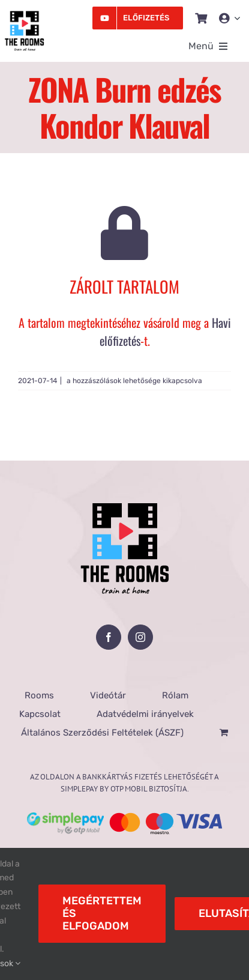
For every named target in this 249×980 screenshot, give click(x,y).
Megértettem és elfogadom (102, 913)
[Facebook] (109, 637)
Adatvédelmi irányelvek (145, 714)
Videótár (108, 695)
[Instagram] (140, 637)
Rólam (175, 695)
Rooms (39, 695)
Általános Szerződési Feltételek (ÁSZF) (102, 733)
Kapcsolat (40, 714)
